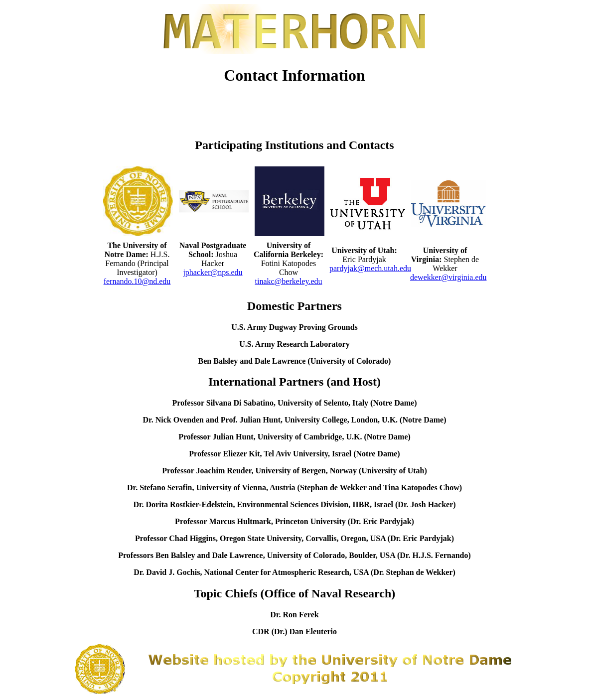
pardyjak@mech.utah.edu (370, 268)
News (182, 104)
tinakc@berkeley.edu (289, 281)
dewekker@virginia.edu (448, 277)
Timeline (332, 104)
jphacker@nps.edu (213, 272)
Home (108, 104)
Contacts (481, 104)
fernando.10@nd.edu (137, 281)
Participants (257, 104)
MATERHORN (407, 104)
